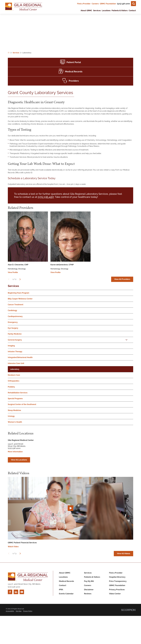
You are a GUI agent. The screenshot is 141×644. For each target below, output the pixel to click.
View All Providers (122, 279)
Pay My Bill (89, 581)
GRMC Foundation (108, 4)
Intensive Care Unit (16, 363)
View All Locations (19, 460)
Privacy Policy (28, 611)
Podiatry (11, 387)
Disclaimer (89, 590)
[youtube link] (22, 592)
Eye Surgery (13, 328)
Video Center (115, 594)
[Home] (24, 7)
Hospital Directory (117, 577)
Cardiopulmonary (15, 316)
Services (13, 286)
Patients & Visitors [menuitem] (120, 10)
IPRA (61, 590)
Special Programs (15, 399)
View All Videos (123, 553)
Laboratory (15, 369)
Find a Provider (84, 4)
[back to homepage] (10, 53)
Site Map (19, 611)
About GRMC (65, 573)
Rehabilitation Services (18, 393)
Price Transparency (118, 581)
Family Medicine (15, 334)
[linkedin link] (16, 592)
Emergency (13, 322)
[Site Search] (133, 4)
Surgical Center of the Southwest (22, 404)
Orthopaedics (14, 381)
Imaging (11, 346)
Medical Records (66, 581)
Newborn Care (14, 375)
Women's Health (15, 422)
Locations (63, 577)
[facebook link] (10, 592)
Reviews (88, 594)
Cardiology (12, 310)
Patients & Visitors (92, 577)
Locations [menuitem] (106, 10)
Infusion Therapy (15, 352)
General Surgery (15, 340)
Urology (11, 416)
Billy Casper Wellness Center (20, 299)
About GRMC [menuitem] (86, 10)
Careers (95, 4)
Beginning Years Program (19, 293)
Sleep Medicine (14, 410)
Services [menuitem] (97, 10)
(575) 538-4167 (46, 197)
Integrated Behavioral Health (20, 357)
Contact (63, 585)
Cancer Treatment (16, 305)
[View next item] (20, 279)
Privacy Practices (117, 590)
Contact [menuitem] (132, 10)
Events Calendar (66, 594)
